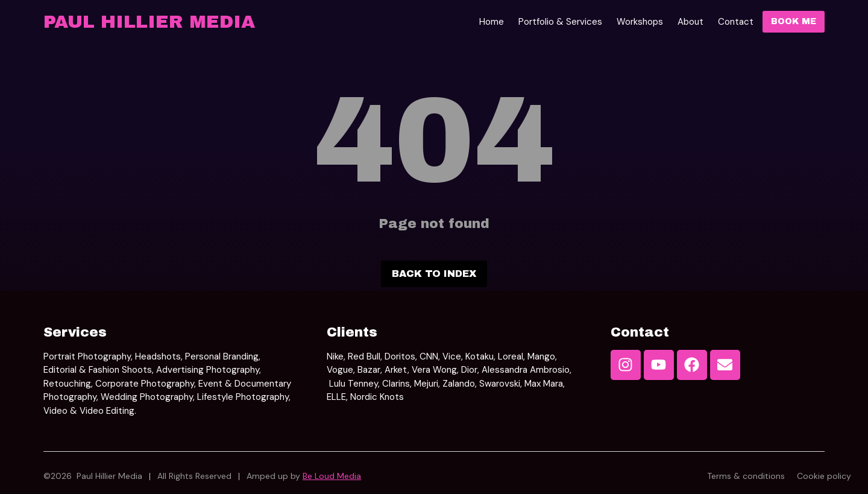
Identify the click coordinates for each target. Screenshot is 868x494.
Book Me (794, 21)
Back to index (434, 274)
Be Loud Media (332, 476)
